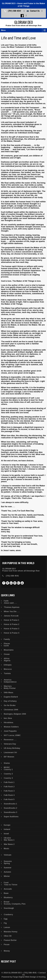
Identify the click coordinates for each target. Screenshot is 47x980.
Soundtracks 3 (10, 812)
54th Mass (8, 693)
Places (7, 644)
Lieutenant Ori (10, 752)
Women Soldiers (11, 727)
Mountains (9, 650)
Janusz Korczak (11, 616)
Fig (5, 923)
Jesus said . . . (10, 603)
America (8, 680)
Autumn (7, 872)
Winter (7, 876)
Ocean (7, 654)
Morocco (8, 669)
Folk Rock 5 (9, 799)
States (7, 763)
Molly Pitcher (10, 688)
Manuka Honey (11, 932)
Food (6, 883)
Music (6, 849)
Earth (6, 646)
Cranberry (8, 915)
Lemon (7, 927)
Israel (6, 834)
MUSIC (7, 767)
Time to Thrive (11, 885)
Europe (7, 825)
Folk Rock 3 (9, 791)
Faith (6, 601)
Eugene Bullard (11, 697)
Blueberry (8, 898)
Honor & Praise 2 (11, 624)
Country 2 (8, 774)
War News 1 (9, 840)
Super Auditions (11, 817)
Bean (6, 893)
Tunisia (7, 673)
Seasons (8, 861)
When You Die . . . (12, 611)
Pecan (7, 944)
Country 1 (8, 769)
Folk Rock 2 (9, 787)
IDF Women (9, 757)
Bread (7, 902)
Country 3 (8, 778)
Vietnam (8, 855)
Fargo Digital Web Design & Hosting (29, 977)
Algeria (7, 661)
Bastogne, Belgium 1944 (15, 714)
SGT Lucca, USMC (12, 735)
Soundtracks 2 (10, 808)
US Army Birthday (12, 748)
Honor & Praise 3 (11, 629)
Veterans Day (10, 744)
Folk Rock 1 (9, 782)
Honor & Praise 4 (11, 633)
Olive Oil (8, 936)
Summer (8, 868)
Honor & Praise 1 (11, 620)
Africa (7, 658)
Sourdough (9, 908)
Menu (3, 30)
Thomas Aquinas (12, 607)
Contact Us (35, 11)
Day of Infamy (10, 701)
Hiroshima (8, 722)
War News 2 (9, 844)
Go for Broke (10, 705)
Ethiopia (8, 665)
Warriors (8, 686)
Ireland (7, 829)
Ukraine (7, 838)
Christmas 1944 (11, 710)
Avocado (8, 889)
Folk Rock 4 (9, 795)
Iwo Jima (8, 718)
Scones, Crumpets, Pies (15, 904)
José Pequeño (10, 731)
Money (7, 951)
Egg (6, 919)
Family (7, 639)
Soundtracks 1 (10, 804)
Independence (10, 682)
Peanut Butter (10, 940)
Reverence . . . (10, 740)
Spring (7, 863)
